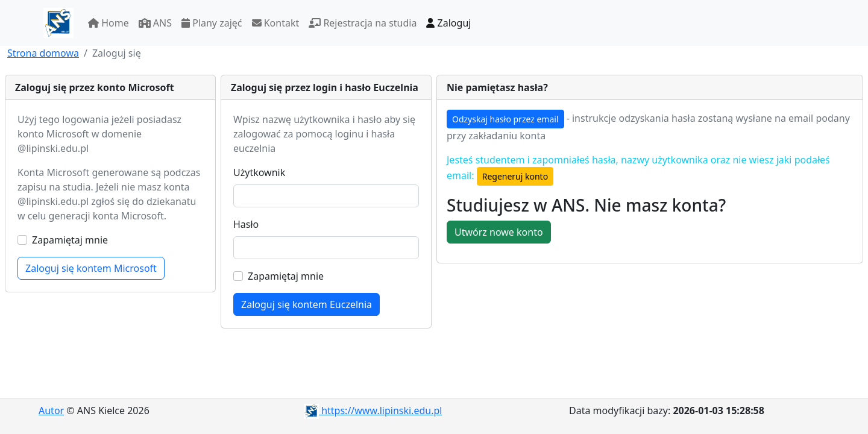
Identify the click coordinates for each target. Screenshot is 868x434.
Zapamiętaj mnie (70, 240)
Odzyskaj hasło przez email (505, 119)
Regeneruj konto (515, 176)
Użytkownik (259, 172)
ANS (155, 23)
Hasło (246, 224)
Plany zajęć (212, 23)
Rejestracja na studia (363, 23)
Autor (51, 410)
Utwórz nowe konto (499, 232)
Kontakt (276, 23)
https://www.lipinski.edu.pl (373, 410)
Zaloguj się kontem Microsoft (91, 268)
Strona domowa (43, 53)
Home (108, 23)
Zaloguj (448, 23)
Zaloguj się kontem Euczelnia (307, 304)
